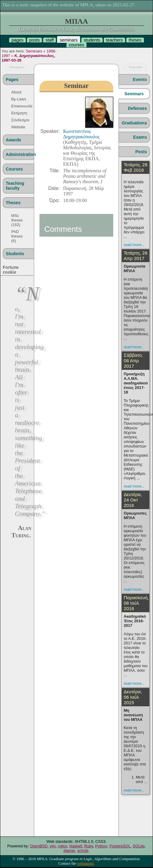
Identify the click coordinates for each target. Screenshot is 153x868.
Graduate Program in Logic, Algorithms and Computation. (76, 29)
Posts (141, 152)
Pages (12, 79)
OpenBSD (39, 846)
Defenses (137, 108)
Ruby (88, 846)
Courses (14, 169)
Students (15, 254)
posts (34, 40)
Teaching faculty (15, 186)
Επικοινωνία (19, 106)
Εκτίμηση (19, 113)
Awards (14, 140)
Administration (20, 154)
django (69, 851)
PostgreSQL (120, 846)
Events (140, 79)
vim (53, 846)
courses (76, 45)
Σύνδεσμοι (19, 120)
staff (50, 40)
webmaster (85, 863)
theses (135, 40)
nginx (63, 846)
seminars (69, 40)
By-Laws (19, 99)
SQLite (139, 846)
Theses (13, 203)
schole (83, 851)
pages (17, 40)
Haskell (76, 846)
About (16, 92)
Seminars (34, 51)
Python (101, 846)
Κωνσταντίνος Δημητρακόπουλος (81, 134)
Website (18, 127)
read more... (134, 245)
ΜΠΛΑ (76, 21)
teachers (114, 40)
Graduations (134, 123)
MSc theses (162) (17, 220)
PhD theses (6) (17, 236)
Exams (140, 137)
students (92, 40)
